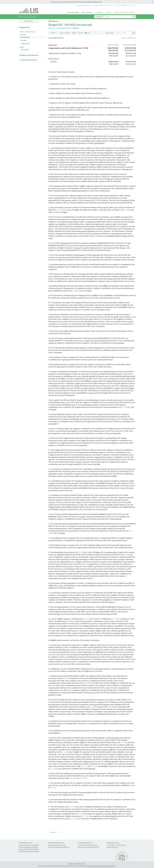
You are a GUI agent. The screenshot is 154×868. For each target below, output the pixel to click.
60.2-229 (66, 678)
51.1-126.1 (86, 816)
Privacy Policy (109, 5)
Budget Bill (99, 17)
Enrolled (24, 40)
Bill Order (52, 28)
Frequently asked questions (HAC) (58, 847)
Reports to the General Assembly (125, 12)
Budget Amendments (29, 55)
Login (134, 5)
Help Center (60, 2)
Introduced (25, 37)
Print (75, 33)
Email (87, 33)
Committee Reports (29, 60)
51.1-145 (124, 407)
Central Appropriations (64, 28)
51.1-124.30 (60, 210)
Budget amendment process (56, 845)
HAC (90, 845)
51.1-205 (94, 766)
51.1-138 (123, 742)
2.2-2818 (75, 291)
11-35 (126, 210)
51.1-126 (80, 814)
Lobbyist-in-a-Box (80, 864)
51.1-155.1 (73, 778)
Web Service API (121, 845)
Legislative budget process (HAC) (28, 845)
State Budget (99, 12)
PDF (81, 33)
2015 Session (29, 21)
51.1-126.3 (74, 819)
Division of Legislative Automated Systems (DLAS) (101, 866)
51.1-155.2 (83, 778)
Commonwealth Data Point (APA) (28, 849)
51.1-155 (53, 788)
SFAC (94, 845)
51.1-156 (53, 769)
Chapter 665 (25, 44)
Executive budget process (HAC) (28, 847)
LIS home (117, 5)
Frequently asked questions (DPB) (28, 851)
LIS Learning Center (98, 5)
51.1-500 (92, 707)
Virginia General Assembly (84, 5)
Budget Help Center (112, 847)
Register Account (126, 5)
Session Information (73, 12)
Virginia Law (109, 12)
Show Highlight (65, 33)
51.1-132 (86, 619)
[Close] (152, 2)
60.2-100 (86, 683)
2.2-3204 (127, 555)
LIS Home (71, 864)
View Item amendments (128, 38)
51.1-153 (84, 766)
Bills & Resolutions (87, 12)
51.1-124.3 (116, 619)
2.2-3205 (81, 552)
